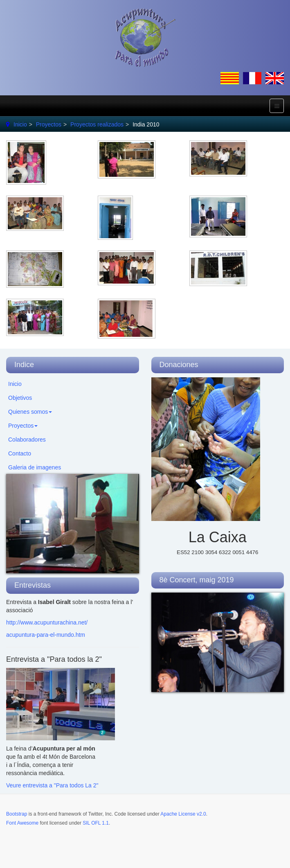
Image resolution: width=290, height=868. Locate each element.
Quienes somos (30, 412)
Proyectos (49, 124)
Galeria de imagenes (35, 467)
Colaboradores (27, 440)
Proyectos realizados (97, 124)
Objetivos (20, 398)
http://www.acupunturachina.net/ (47, 622)
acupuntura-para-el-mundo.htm (46, 635)
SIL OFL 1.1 (96, 823)
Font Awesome (22, 823)
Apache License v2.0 (183, 814)
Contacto (20, 453)
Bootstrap (17, 814)
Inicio (20, 124)
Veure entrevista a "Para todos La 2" (52, 785)
